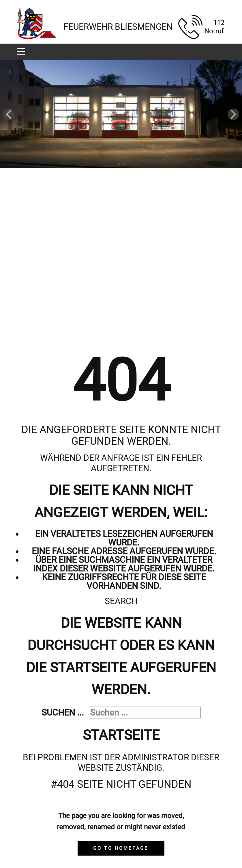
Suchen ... (63, 713)
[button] (9, 114)
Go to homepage (121, 848)
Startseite (121, 735)
